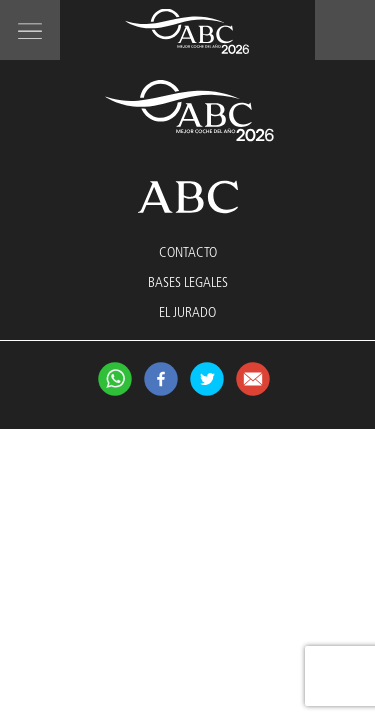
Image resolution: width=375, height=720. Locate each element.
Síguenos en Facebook (161, 379)
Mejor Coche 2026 (187, 31)
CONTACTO (188, 253)
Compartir (253, 379)
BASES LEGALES (188, 283)
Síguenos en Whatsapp (115, 379)
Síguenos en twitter (207, 379)
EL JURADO (187, 313)
